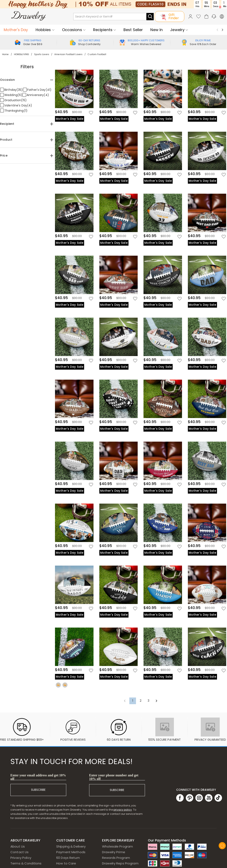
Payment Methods (71, 852)
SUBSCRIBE (38, 790)
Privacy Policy (21, 858)
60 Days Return (68, 858)
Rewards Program (116, 858)
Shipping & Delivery (71, 846)
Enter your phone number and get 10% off (114, 777)
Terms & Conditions (26, 863)
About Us (18, 846)
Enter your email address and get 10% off (38, 777)
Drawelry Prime (114, 852)
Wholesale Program (117, 846)
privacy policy (123, 810)
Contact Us (19, 852)
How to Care (66, 863)
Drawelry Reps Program (120, 863)
